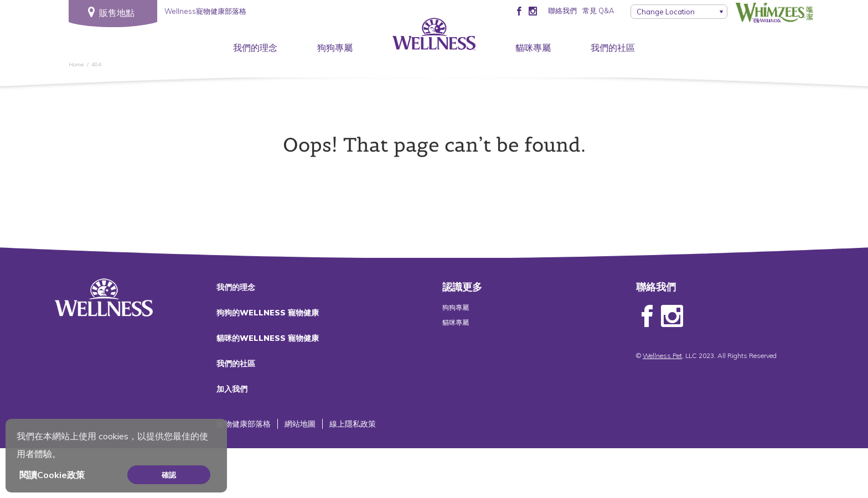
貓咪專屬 (533, 48)
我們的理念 (255, 48)
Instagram (672, 317)
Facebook (647, 317)
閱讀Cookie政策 (52, 475)
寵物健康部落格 (244, 424)
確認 (169, 475)
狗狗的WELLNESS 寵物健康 (268, 313)
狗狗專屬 (335, 48)
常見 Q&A (598, 11)
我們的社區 (613, 48)
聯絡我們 (562, 11)
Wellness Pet (662, 356)
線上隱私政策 (353, 424)
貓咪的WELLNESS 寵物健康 (268, 338)
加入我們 (232, 389)
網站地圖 (300, 424)
